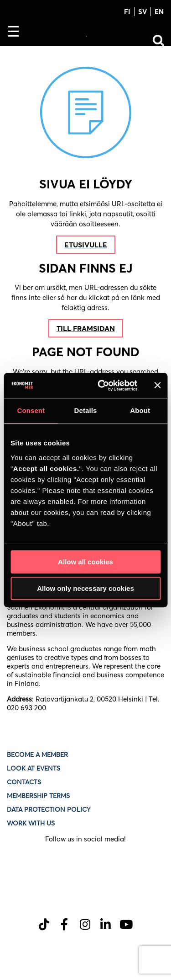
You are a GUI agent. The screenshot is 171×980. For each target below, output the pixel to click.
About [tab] (140, 410)
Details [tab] (86, 410)
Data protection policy (49, 809)
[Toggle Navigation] (17, 34)
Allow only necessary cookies (85, 588)
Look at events (34, 768)
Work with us (31, 823)
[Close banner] (157, 386)
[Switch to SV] (143, 11)
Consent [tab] (31, 410)
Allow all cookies (85, 562)
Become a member (37, 755)
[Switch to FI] (127, 11)
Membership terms (38, 796)
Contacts (24, 782)
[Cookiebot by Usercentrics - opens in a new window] (102, 386)
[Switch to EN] (157, 11)
